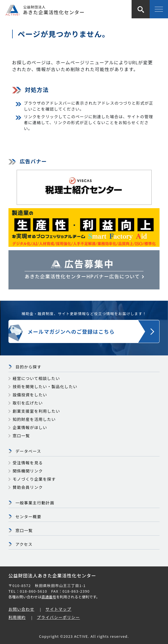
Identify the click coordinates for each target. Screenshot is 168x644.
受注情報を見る (28, 463)
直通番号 (49, 597)
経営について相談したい (36, 378)
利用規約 (17, 617)
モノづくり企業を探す (34, 479)
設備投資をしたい (30, 395)
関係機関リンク (28, 471)
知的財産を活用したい (34, 419)
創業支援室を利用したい (36, 411)
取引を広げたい (28, 403)
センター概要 (29, 516)
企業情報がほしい (30, 427)
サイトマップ (58, 609)
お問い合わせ (21, 609)
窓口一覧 (21, 436)
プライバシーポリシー (59, 617)
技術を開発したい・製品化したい (45, 386)
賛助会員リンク (28, 487)
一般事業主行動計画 (35, 503)
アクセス (24, 544)
